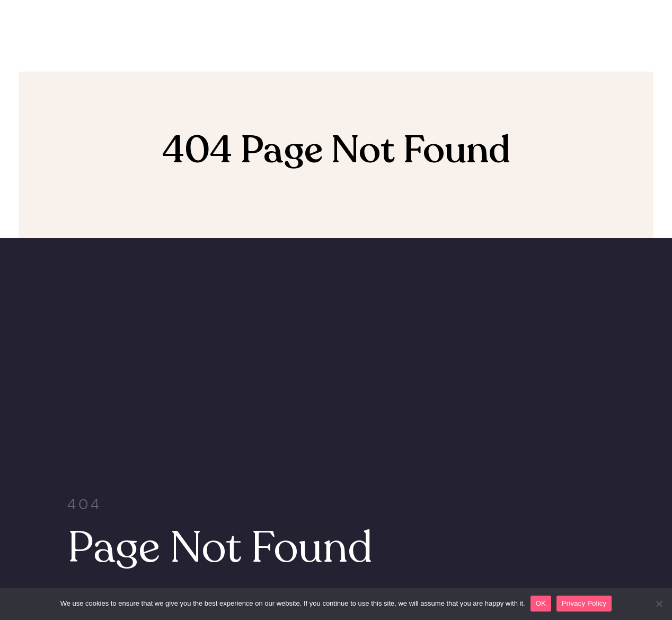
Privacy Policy (584, 603)
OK (541, 603)
